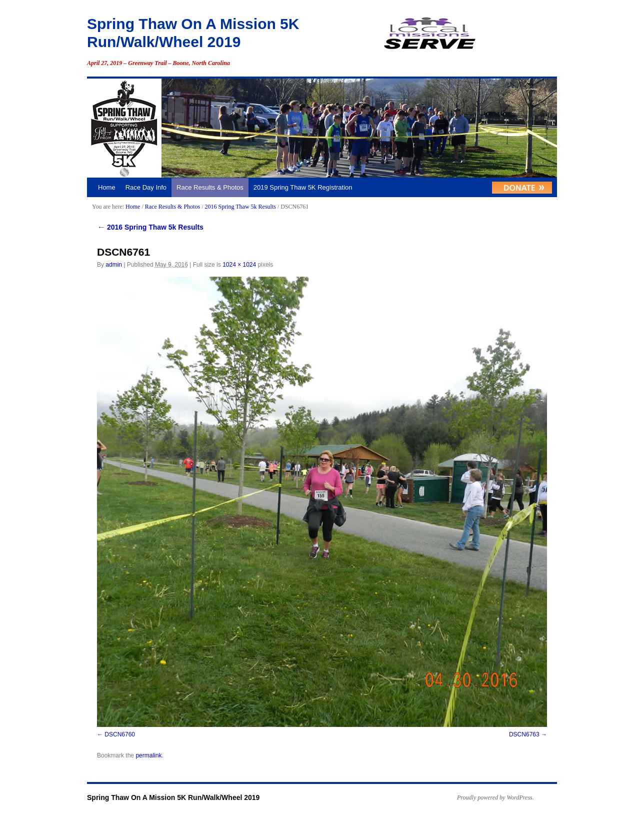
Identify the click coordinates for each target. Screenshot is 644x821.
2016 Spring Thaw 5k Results (240, 207)
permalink (148, 755)
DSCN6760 (120, 734)
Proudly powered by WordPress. (495, 797)
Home (107, 187)
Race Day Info (146, 187)
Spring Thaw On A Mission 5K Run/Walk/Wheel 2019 (173, 797)
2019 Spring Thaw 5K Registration (303, 187)
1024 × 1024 (239, 265)
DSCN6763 (524, 734)
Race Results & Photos (210, 187)
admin (114, 265)
